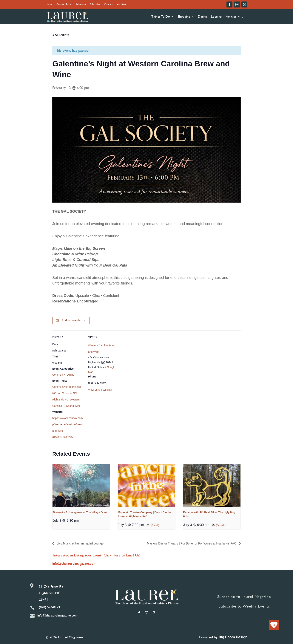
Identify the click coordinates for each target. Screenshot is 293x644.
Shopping (184, 16)
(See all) (155, 525)
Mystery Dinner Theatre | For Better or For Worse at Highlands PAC (192, 543)
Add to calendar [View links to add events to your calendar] (72, 320)
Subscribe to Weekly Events (244, 606)
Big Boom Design (233, 637)
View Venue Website (100, 390)
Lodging (216, 16)
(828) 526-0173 (49, 607)
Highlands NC (60, 400)
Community (59, 375)
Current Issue (64, 5)
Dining (202, 16)
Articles (231, 16)
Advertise (81, 5)
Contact (108, 5)
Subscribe (95, 5)
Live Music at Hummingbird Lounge (80, 543)
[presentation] (81, 486)
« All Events (61, 35)
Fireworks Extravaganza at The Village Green (80, 512)
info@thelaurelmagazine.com (74, 563)
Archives (122, 5)
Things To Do (161, 16)
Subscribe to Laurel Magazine (244, 597)
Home (49, 5)
